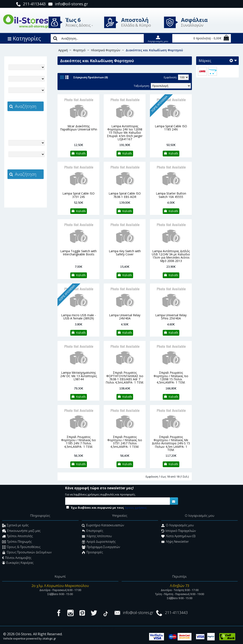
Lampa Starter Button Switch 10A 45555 (171, 195)
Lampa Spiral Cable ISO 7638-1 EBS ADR (125, 195)
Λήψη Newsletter (175, 542)
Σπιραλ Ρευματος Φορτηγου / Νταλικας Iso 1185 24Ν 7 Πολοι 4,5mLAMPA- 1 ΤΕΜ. (78, 442)
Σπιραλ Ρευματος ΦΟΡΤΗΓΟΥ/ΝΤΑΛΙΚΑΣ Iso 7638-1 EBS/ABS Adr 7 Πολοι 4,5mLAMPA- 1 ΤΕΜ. (125, 377)
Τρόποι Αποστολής (17, 537)
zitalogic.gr (35, 120)
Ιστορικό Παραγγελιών (178, 531)
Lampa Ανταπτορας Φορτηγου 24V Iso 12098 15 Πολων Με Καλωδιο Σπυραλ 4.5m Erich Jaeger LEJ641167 (125, 133)
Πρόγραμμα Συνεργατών (101, 547)
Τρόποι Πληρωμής (17, 542)
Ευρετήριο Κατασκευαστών (103, 526)
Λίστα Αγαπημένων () (178, 537)
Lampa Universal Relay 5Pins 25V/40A (171, 317)
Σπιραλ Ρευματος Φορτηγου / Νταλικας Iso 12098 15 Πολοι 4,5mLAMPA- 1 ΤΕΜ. (171, 377)
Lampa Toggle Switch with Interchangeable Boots (78, 253)
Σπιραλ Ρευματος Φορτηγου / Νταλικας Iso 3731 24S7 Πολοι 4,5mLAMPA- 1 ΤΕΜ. (125, 442)
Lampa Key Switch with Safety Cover (125, 253)
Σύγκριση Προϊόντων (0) (91, 77)
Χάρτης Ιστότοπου (97, 537)
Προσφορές (92, 553)
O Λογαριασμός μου (178, 526)
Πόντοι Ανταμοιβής (17, 558)
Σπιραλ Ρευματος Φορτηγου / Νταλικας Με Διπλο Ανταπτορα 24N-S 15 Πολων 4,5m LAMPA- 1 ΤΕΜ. (171, 443)
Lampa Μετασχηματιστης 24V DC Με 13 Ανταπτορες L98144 (79, 376)
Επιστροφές (92, 531)
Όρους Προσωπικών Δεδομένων (27, 553)
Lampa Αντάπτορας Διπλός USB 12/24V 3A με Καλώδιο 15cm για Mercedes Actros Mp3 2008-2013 (171, 256)
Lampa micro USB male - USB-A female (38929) (78, 317)
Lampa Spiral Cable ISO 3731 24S (78, 195)
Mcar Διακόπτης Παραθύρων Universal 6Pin (79, 128)
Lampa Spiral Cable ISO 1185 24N (171, 128)
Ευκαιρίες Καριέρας (18, 563)
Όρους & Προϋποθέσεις (21, 547)
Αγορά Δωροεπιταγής (99, 542)
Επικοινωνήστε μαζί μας (21, 531)
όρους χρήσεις (136, 508)
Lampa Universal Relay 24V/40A (125, 317)
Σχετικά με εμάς (15, 526)
